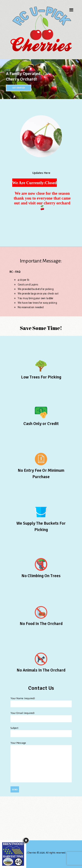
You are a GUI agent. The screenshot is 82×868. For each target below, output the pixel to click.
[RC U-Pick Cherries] (41, 818)
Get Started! (19, 88)
